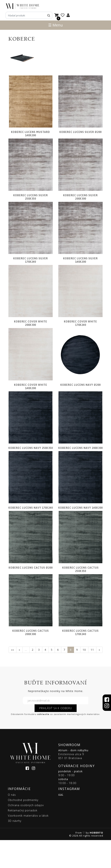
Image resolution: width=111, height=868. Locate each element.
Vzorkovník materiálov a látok (28, 844)
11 (92, 678)
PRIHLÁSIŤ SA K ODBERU (56, 736)
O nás (12, 823)
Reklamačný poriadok (23, 838)
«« (13, 678)
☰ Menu (55, 25)
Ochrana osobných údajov (26, 833)
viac (61, 822)
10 (84, 678)
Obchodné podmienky (23, 828)
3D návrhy (15, 849)
